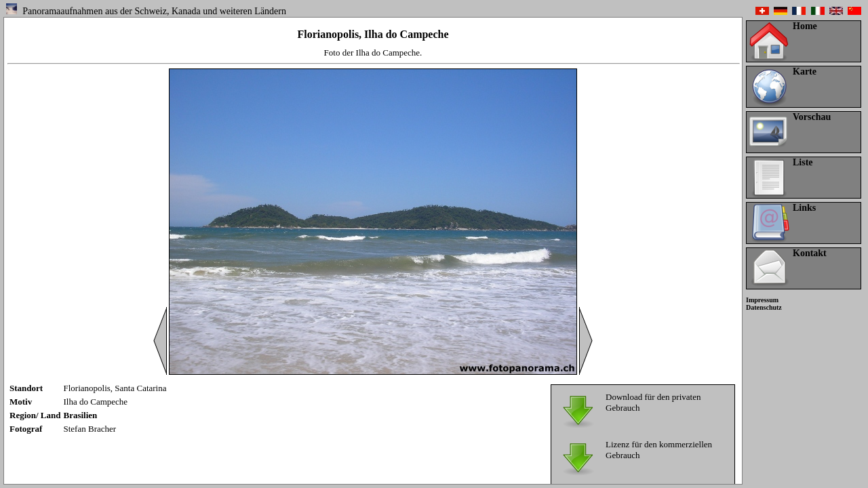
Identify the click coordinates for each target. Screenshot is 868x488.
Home (805, 26)
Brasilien (81, 415)
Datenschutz (764, 307)
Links (804, 208)
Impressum (762, 300)
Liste (803, 162)
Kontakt (810, 253)
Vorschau (812, 117)
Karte (805, 72)
